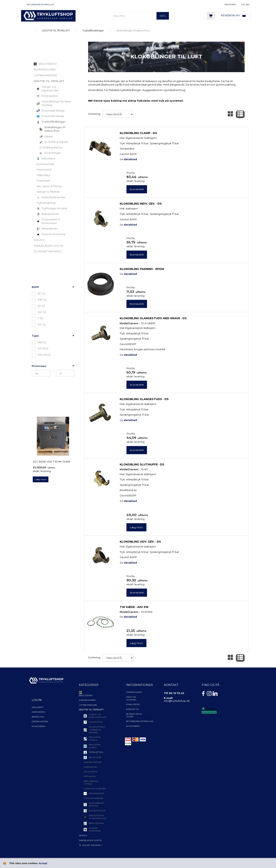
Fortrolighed (134, 692)
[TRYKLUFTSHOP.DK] (48, 16)
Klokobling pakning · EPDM (142, 269)
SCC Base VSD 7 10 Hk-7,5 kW (52, 462)
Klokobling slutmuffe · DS (142, 464)
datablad (130, 159)
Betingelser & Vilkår (134, 715)
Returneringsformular (40, 5)
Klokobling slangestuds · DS (144, 399)
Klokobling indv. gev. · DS (141, 204)
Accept (43, 863)
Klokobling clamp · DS (138, 133)
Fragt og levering (131, 698)
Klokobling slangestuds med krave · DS (153, 318)
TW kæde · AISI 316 (134, 607)
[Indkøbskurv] (229, 15)
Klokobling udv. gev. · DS (140, 542)
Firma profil (133, 704)
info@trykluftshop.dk (177, 701)
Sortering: (94, 114)
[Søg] (163, 16)
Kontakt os (132, 709)
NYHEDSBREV (133, 726)
